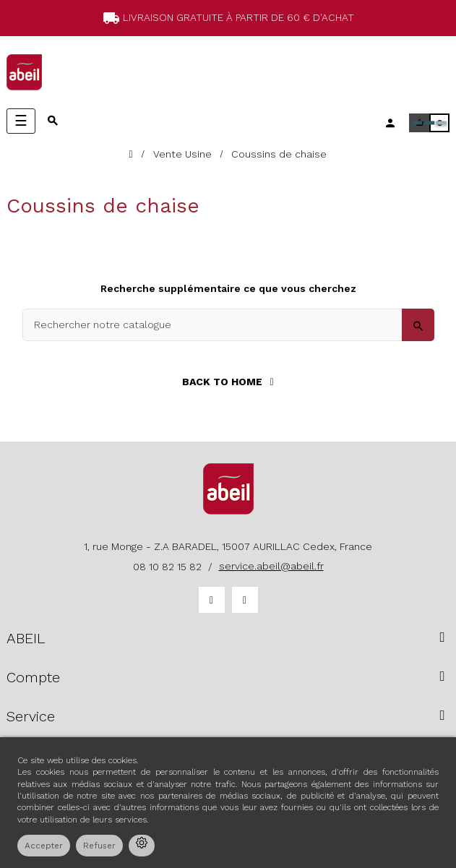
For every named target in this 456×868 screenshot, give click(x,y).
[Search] (228, 325)
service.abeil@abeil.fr (271, 566)
